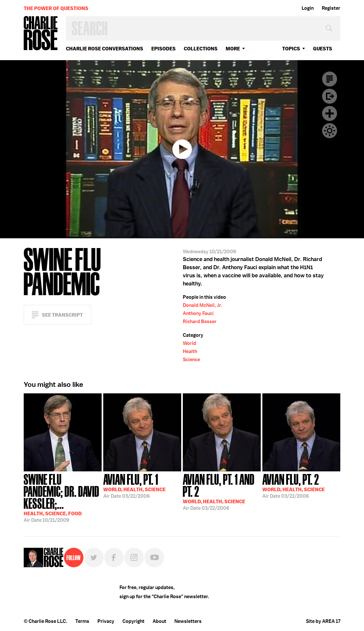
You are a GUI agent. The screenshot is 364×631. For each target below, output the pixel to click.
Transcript (330, 79)
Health (190, 351)
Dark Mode (330, 131)
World (189, 343)
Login (308, 8)
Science (191, 360)
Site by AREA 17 (323, 621)
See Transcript (62, 315)
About (159, 621)
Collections (201, 49)
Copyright (133, 621)
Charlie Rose (41, 34)
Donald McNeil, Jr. (202, 305)
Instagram (134, 558)
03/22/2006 (134, 485)
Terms (82, 621)
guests (323, 49)
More (233, 49)
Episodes (163, 49)
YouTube (154, 558)
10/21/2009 (63, 497)
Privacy (106, 621)
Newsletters (188, 621)
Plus (330, 113)
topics (291, 49)
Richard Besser (200, 322)
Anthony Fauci (198, 313)
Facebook (114, 558)
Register (331, 8)
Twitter (94, 558)
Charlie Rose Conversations (105, 49)
